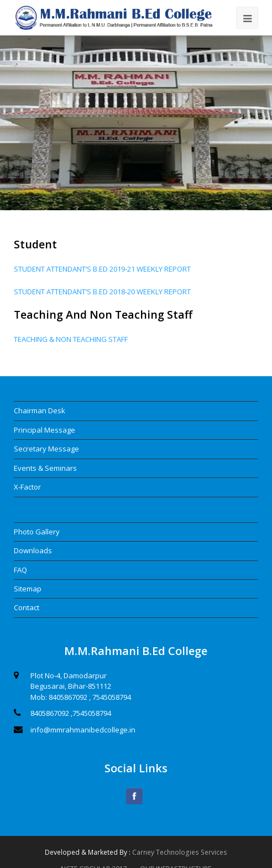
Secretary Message (46, 449)
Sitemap (28, 589)
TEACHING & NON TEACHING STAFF (71, 339)
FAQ (20, 570)
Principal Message (45, 430)
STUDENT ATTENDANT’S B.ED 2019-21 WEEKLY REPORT (102, 269)
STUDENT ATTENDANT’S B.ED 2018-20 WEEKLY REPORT (102, 292)
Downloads (33, 550)
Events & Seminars (45, 468)
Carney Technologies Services (180, 852)
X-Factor (27, 487)
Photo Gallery (37, 532)
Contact (27, 607)
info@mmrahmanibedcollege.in (83, 730)
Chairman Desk (40, 410)
